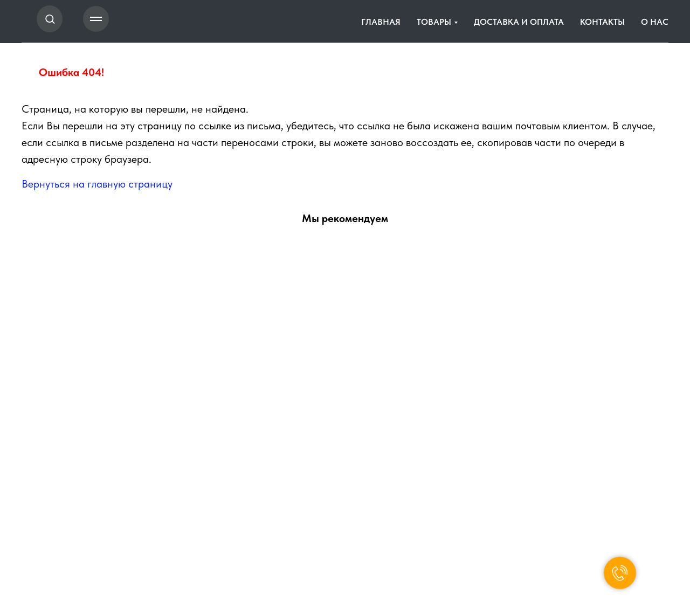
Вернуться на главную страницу (97, 184)
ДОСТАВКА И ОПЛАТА (519, 22)
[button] (50, 19)
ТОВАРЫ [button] (434, 22)
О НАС (655, 22)
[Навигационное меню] (96, 19)
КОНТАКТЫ (602, 22)
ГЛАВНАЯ (381, 22)
